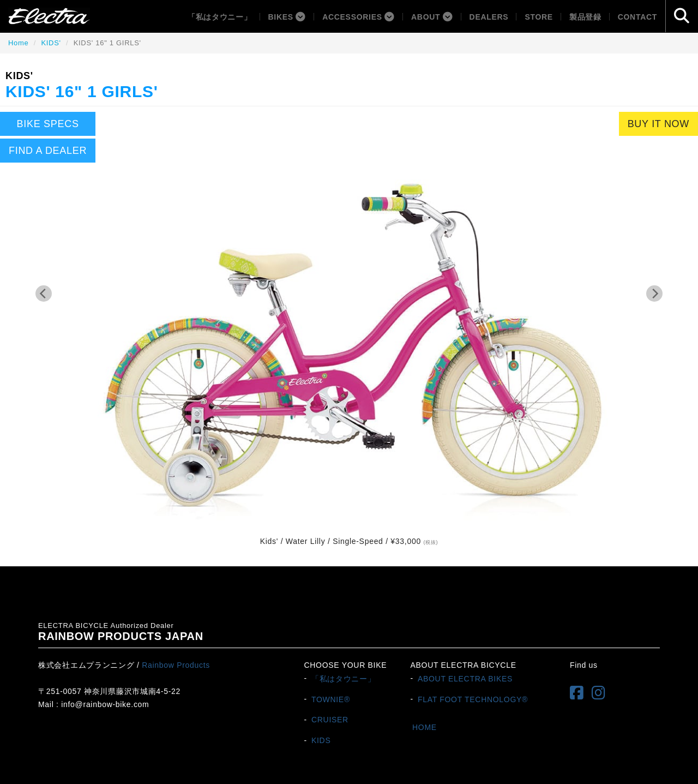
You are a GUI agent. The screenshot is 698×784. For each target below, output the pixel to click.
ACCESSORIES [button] (359, 17)
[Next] (654, 294)
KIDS (321, 740)
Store (538, 17)
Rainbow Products (176, 665)
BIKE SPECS (48, 124)
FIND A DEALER (48, 151)
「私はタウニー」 (220, 17)
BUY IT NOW (658, 124)
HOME (425, 727)
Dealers (489, 17)
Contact (637, 17)
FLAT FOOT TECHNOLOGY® (473, 699)
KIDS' (51, 43)
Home (18, 43)
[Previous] (44, 294)
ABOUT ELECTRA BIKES (465, 678)
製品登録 (585, 17)
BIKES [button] (287, 17)
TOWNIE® (331, 699)
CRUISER (330, 720)
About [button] (432, 17)
